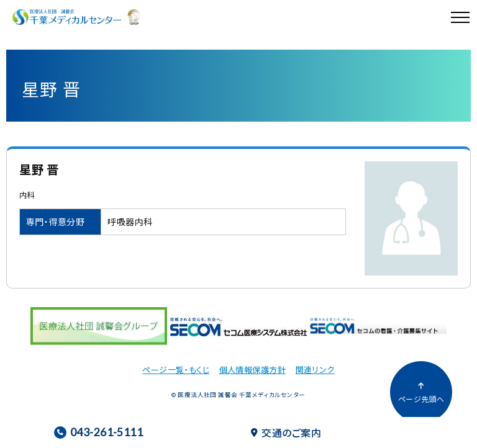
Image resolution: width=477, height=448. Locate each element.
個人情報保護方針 (252, 370)
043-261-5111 (98, 432)
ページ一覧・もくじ (176, 370)
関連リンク (315, 370)
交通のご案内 (286, 432)
